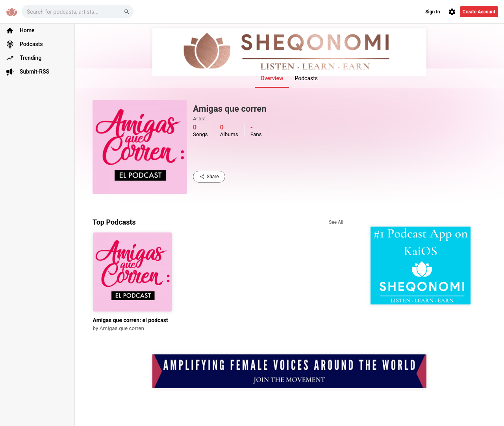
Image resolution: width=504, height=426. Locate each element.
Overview (272, 78)
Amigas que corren (122, 328)
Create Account (479, 12)
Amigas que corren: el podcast (131, 320)
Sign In (433, 12)
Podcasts (306, 78)
